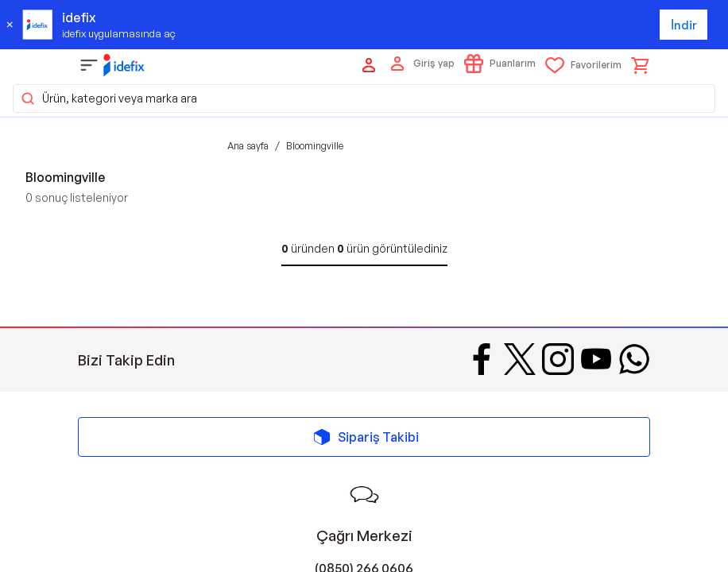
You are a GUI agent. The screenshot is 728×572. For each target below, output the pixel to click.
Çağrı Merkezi (364, 535)
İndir (684, 25)
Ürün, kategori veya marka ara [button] (108, 99)
